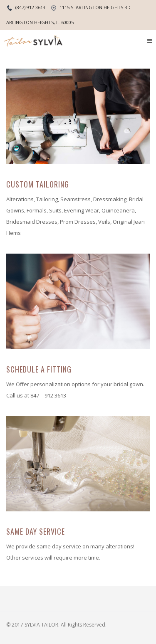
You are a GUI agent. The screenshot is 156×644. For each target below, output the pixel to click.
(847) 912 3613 (30, 7)
